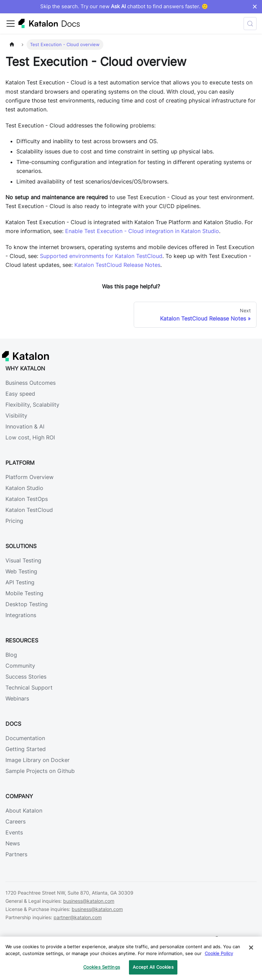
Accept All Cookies (153, 967)
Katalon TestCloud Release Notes (117, 265)
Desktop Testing (27, 604)
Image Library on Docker (38, 760)
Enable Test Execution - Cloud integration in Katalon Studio (142, 231)
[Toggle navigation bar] (11, 24)
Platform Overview (30, 477)
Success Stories (26, 677)
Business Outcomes (31, 383)
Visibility (16, 416)
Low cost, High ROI (30, 437)
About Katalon (24, 811)
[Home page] (12, 45)
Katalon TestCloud (29, 510)
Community (20, 666)
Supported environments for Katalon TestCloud (101, 256)
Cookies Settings (102, 967)
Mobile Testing (24, 593)
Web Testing (21, 571)
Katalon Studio (24, 488)
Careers (16, 821)
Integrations (21, 615)
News (13, 843)
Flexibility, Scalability (32, 405)
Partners (16, 854)
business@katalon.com (89, 901)
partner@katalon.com (78, 917)
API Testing (20, 582)
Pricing (14, 521)
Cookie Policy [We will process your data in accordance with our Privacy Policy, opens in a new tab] (219, 953)
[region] (131, 958)
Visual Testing (23, 560)
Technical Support (29, 688)
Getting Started (26, 749)
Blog (11, 655)
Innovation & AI (25, 426)
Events (14, 832)
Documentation (25, 738)
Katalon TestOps (27, 499)
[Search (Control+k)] (250, 24)
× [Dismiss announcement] (255, 6)
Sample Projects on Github (40, 771)
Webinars (17, 698)
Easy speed (20, 394)
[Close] (251, 948)
